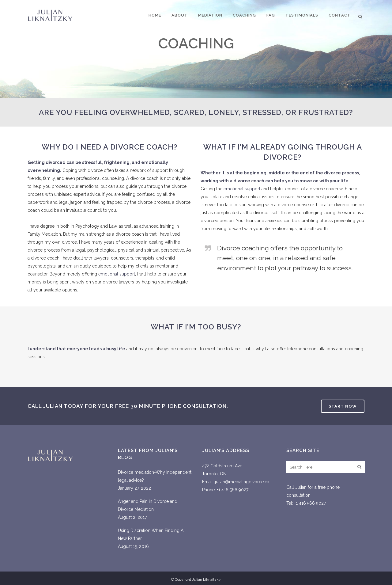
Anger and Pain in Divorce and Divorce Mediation (148, 505)
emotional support (117, 274)
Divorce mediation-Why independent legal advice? (155, 476)
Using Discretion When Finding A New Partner (151, 534)
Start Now (343, 406)
